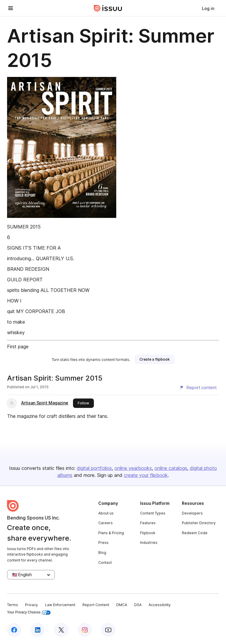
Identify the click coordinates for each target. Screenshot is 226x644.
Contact (105, 563)
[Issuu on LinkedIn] (38, 630)
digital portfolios (94, 468)
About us (106, 513)
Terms (13, 605)
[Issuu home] (108, 8)
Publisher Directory (199, 523)
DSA (138, 605)
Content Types (153, 513)
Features (148, 523)
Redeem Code (195, 533)
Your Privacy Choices (29, 612)
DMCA (122, 605)
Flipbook (148, 533)
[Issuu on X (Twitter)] (61, 630)
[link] (208, 8)
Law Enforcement (60, 605)
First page (18, 347)
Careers (105, 523)
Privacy (31, 605)
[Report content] (198, 388)
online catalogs (171, 468)
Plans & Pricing (111, 533)
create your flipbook (146, 475)
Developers (192, 513)
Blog (102, 553)
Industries (149, 543)
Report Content (96, 605)
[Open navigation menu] (11, 8)
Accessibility (160, 605)
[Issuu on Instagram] (85, 630)
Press (103, 543)
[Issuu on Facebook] (14, 630)
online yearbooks (133, 468)
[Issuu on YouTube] (108, 630)
